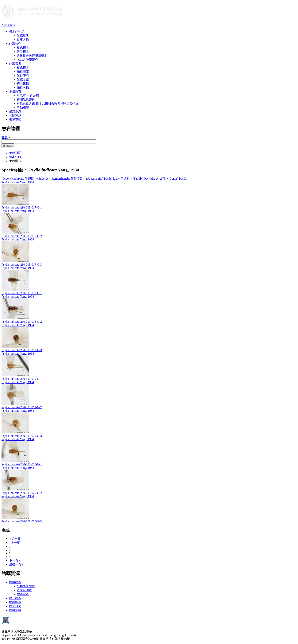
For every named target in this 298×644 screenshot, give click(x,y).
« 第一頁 (15, 539)
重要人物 (23, 40)
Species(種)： (15, 170)
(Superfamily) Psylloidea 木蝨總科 (108, 179)
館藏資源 (15, 64)
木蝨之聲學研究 (27, 60)
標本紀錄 (23, 84)
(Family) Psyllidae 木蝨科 (149, 179)
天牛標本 (23, 52)
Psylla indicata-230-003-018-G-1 (22, 293)
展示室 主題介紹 (28, 96)
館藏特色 (15, 44)
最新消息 (15, 112)
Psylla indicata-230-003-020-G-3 (22, 521)
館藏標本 (15, 582)
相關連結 (15, 116)
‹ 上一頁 (15, 543)
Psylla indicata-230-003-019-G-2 (22, 407)
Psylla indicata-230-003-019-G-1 (22, 379)
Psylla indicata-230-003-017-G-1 (22, 207)
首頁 (5, 137)
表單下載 (15, 120)
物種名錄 (23, 88)
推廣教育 (15, 92)
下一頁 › (15, 560)
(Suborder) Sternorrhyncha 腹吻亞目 (60, 179)
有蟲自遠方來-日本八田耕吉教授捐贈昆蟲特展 (48, 104)
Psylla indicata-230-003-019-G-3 (22, 436)
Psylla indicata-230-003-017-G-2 (22, 236)
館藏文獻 (23, 80)
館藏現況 (23, 36)
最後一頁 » (16, 564)
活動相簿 (23, 108)
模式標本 (23, 48)
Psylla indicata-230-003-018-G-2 (22, 322)
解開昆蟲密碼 (26, 100)
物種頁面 (15, 153)
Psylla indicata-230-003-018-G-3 (22, 350)
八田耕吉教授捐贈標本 (32, 56)
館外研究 (23, 76)
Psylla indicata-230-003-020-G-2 (22, 493)
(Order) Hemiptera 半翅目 (18, 179)
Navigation (8, 25)
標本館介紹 (17, 32)
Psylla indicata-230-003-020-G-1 (22, 464)
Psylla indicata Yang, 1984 (18, 182)
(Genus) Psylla (178, 179)
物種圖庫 (23, 72)
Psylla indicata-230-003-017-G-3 (22, 265)
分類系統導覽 (26, 586)
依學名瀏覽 (24, 590)
